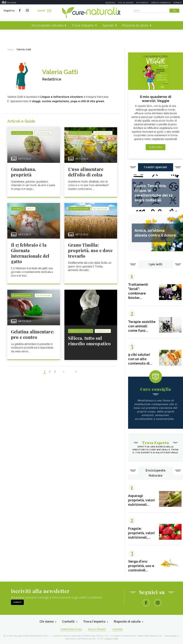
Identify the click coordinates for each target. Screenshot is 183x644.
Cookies (118, 630)
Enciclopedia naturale (48, 25)
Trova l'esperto (83, 25)
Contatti (68, 622)
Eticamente (142, 3)
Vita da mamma (126, 3)
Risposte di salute (135, 25)
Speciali (108, 25)
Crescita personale (161, 3)
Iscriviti (44, 11)
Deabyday (110, 3)
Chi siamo (46, 622)
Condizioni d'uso (71, 630)
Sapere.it (178, 3)
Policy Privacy (97, 630)
